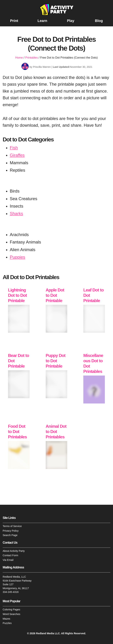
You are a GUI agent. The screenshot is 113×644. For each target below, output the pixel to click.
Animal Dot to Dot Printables (56, 432)
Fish (14, 148)
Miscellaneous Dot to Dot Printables (93, 364)
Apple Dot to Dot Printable (55, 295)
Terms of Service (12, 526)
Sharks (16, 214)
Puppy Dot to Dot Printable (56, 361)
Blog (99, 21)
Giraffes (17, 155)
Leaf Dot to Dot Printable (93, 295)
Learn (42, 21)
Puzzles (7, 623)
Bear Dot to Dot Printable (18, 361)
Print (14, 21)
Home (19, 58)
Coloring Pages (11, 610)
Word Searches (11, 614)
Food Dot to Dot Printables (17, 432)
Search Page (10, 535)
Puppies (18, 257)
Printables (32, 58)
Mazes (6, 619)
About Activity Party (14, 551)
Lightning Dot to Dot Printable (17, 295)
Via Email (8, 560)
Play (71, 21)
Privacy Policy (11, 531)
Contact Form (10, 556)
